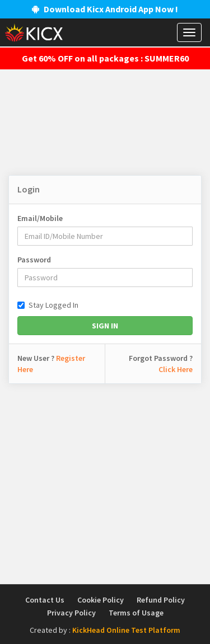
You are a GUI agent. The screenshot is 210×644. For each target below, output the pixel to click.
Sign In (105, 326)
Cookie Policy (101, 600)
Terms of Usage (136, 613)
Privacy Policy (71, 613)
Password (34, 260)
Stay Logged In (48, 305)
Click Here (176, 369)
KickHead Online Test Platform (126, 630)
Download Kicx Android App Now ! (105, 9)
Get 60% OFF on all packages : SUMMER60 (105, 58)
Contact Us (45, 600)
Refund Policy (161, 600)
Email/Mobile (40, 218)
